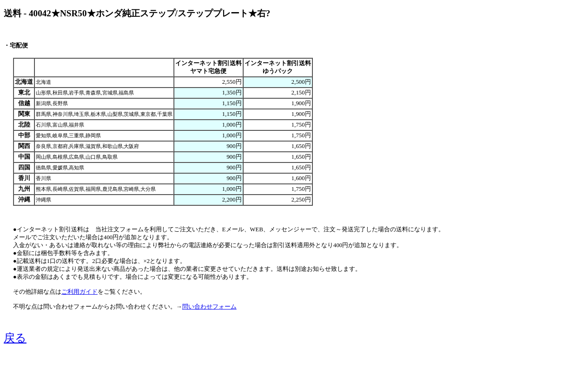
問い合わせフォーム (209, 307)
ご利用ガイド (79, 292)
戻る (15, 338)
